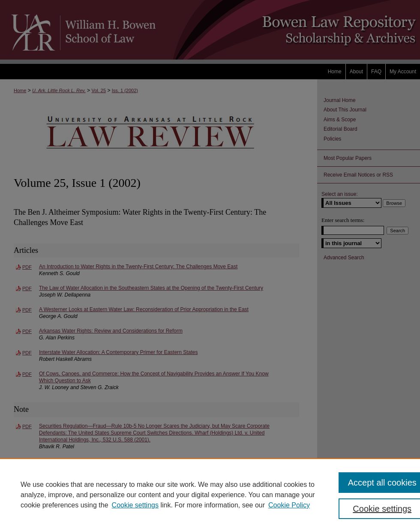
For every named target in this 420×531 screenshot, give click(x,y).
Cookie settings (135, 505)
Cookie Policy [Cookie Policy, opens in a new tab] (289, 505)
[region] (210, 495)
